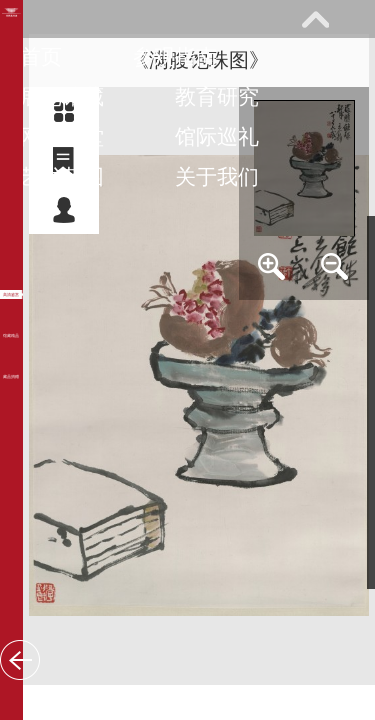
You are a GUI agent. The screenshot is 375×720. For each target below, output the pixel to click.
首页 (41, 56)
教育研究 (217, 96)
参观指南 (175, 56)
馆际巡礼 (217, 136)
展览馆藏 (62, 96)
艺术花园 (62, 176)
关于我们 (217, 176)
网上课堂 (62, 136)
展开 (315, 19)
